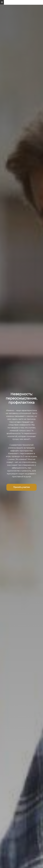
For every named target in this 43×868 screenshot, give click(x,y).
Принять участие (21, 487)
